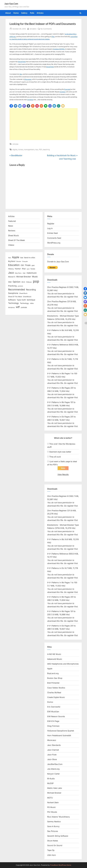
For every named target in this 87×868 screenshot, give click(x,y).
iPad (53, 37)
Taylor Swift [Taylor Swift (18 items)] (21, 300)
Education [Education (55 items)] (14, 265)
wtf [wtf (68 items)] (18, 307)
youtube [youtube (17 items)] (24, 307)
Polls (32, 13)
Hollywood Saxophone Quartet (61, 731)
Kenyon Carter (53, 774)
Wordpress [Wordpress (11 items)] (11, 307)
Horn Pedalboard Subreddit (59, 736)
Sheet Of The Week (16, 240)
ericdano (33, 29)
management (29, 149)
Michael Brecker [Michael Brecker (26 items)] (24, 277)
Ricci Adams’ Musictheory (59, 817)
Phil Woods (52, 812)
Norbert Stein (53, 802)
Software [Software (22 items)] (12, 300)
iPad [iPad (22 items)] (24, 269)
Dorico (50, 702)
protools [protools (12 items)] (20, 286)
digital (15, 149)
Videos (11, 245)
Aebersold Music (55, 659)
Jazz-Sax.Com (11, 4)
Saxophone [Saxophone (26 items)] (13, 293)
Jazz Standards (54, 745)
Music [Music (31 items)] (35, 277)
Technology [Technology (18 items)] (24, 303)
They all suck (55, 457)
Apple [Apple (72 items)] (16, 257)
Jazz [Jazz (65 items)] (11, 273)
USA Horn (52, 855)
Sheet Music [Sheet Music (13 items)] (23, 293)
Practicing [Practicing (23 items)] (12, 286)
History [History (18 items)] (11, 269)
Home (16, 13)
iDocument (28, 79)
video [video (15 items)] (32, 303)
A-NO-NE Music (54, 654)
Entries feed (52, 233)
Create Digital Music (56, 697)
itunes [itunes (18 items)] (33, 269)
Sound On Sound (55, 846)
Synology (63, 92)
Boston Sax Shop (55, 678)
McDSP (50, 783)
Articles (40, 13)
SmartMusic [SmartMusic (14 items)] (27, 297)
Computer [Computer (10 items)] (25, 261)
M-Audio (51, 779)
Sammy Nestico (54, 822)
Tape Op (51, 850)
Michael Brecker (54, 793)
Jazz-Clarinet (53, 750)
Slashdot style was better (60, 452)
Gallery (24, 13)
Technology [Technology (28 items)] (13, 303)
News (11, 226)
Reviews (12, 231)
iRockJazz (52, 740)
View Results (63, 475)
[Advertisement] (43, 124)
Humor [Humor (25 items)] (18, 269)
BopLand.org (53, 673)
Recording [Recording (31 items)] (31, 290)
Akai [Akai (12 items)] (10, 258)
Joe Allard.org (53, 769)
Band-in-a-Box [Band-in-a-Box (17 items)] (30, 258)
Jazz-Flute (52, 755)
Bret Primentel (53, 683)
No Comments (46, 29)
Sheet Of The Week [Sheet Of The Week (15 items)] (15, 297)
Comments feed (54, 238)
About (8, 13)
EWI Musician (53, 712)
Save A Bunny (53, 826)
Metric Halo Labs (55, 788)
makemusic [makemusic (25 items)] (32, 273)
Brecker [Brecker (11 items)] (19, 261)
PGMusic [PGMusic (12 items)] (29, 282)
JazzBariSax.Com (55, 764)
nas (37, 149)
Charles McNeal (54, 692)
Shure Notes (53, 841)
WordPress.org (54, 243)
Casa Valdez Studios (56, 688)
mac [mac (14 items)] (24, 273)
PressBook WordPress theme (61, 865)
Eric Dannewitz (54, 707)
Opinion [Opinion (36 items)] (17, 282)
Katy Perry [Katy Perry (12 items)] (18, 273)
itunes (21, 149)
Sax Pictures (53, 831)
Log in (50, 228)
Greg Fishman (53, 726)
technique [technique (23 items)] (31, 300)
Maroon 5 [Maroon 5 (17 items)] (12, 277)
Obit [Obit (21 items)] (10, 282)
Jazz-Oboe (52, 759)
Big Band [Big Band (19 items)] (12, 261)
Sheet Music (14, 235)
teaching (46, 149)
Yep (21, 74)
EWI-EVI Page (53, 721)
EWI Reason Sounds (56, 716)
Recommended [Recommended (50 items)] (17, 290)
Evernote (67, 89)
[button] (11, 106)
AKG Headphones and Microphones (63, 664)
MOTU (50, 798)
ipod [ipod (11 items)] (28, 269)
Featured (12, 221)
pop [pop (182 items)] (36, 281)
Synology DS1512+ (59, 49)
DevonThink (22, 62)
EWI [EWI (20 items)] (22, 265)
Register (51, 224)
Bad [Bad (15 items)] (22, 258)
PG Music (51, 807)
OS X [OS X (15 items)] (23, 282)
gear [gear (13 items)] (33, 265)
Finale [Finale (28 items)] (28, 265)
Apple (50, 669)
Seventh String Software (58, 836)
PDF (40, 149)
